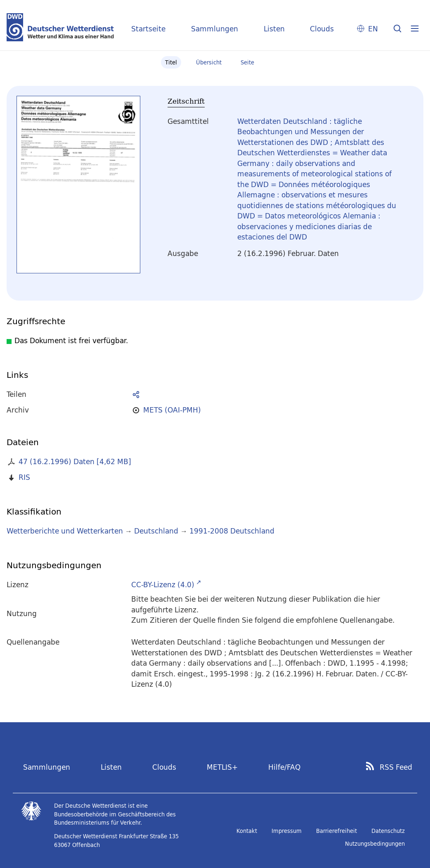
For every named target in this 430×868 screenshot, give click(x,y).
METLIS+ (222, 767)
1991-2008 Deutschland (232, 531)
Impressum (287, 831)
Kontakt (247, 831)
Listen (274, 29)
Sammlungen (215, 29)
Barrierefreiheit (337, 831)
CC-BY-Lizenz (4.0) (163, 585)
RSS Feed (396, 767)
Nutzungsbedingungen (375, 844)
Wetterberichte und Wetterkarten (65, 531)
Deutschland (156, 531)
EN (373, 29)
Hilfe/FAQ (284, 767)
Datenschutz (388, 831)
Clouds (322, 29)
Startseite (148, 29)
